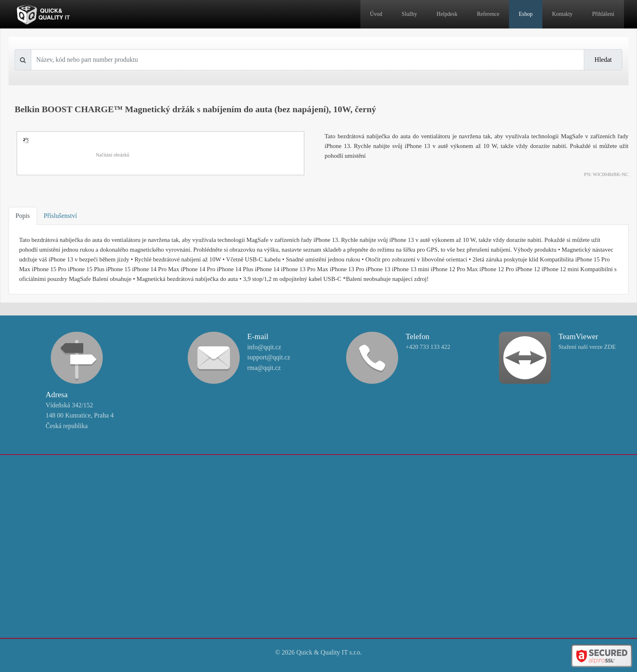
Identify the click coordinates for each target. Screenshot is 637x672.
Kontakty (562, 14)
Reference (488, 14)
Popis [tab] (23, 216)
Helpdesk (447, 14)
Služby (409, 14)
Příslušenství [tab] (61, 216)
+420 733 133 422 (428, 347)
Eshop (526, 14)
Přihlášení (603, 14)
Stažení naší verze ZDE (587, 347)
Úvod (376, 14)
